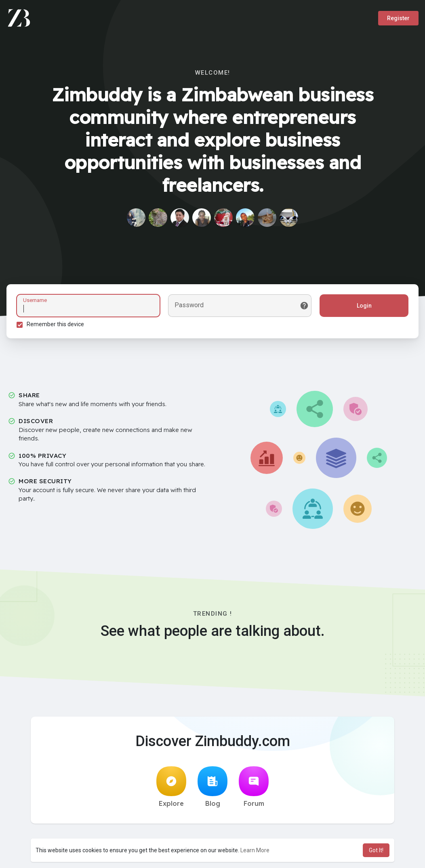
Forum (254, 787)
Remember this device (55, 324)
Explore (171, 787)
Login (364, 306)
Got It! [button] (376, 850)
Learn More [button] (255, 850)
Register (398, 18)
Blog (212, 787)
